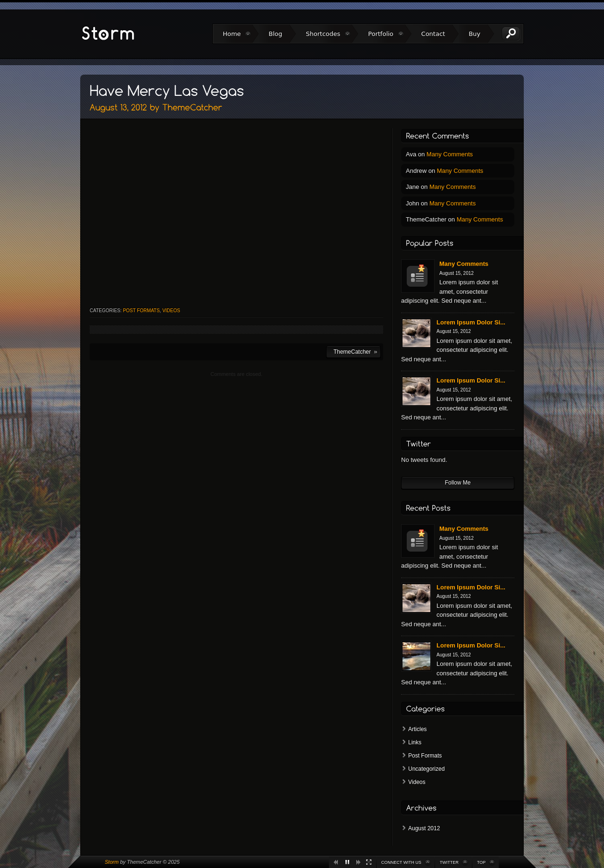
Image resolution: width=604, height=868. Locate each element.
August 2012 (424, 828)
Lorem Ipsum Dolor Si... (471, 322)
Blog (275, 34)
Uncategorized (426, 769)
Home (232, 34)
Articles (417, 729)
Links (415, 742)
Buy (474, 34)
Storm (112, 862)
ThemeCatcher (352, 352)
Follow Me (458, 483)
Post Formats (141, 311)
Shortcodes (323, 34)
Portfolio (381, 34)
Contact (433, 34)
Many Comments (450, 154)
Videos (171, 311)
